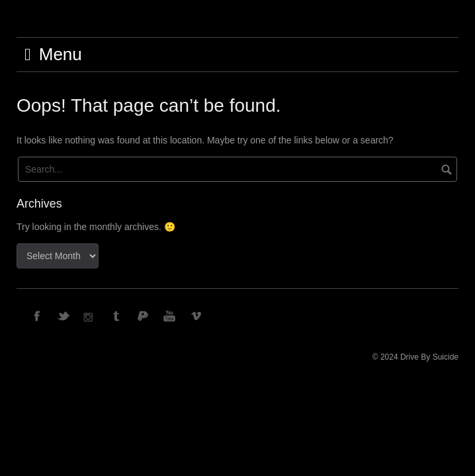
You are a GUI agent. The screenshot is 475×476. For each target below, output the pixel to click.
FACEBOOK (38, 315)
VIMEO (196, 315)
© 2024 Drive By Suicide (415, 357)
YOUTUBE (170, 315)
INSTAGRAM (91, 315)
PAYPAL (144, 315)
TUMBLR (117, 315)
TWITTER (64, 315)
